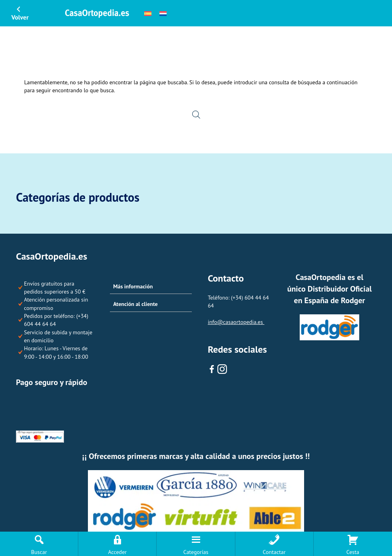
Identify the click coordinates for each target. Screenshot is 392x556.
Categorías (196, 552)
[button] (151, 287)
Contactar (274, 552)
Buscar (39, 552)
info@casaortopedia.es (236, 322)
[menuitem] (148, 13)
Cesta (353, 552)
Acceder (118, 552)
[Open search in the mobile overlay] (196, 114)
